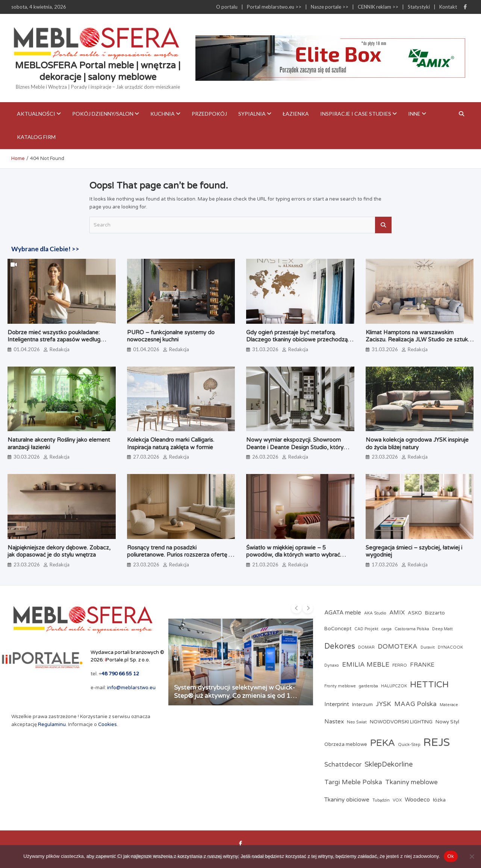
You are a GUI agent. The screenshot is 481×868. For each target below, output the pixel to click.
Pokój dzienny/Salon (103, 114)
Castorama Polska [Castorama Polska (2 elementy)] (412, 629)
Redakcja (60, 349)
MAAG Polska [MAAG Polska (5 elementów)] (415, 704)
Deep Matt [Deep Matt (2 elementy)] (442, 629)
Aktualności (36, 114)
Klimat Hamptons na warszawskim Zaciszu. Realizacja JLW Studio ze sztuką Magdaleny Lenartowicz (418, 340)
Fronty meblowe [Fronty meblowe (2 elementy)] (340, 686)
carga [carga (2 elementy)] (386, 629)
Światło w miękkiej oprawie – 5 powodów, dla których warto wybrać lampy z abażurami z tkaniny (293, 555)
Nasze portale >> (330, 7)
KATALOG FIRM (36, 137)
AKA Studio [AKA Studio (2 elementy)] (375, 613)
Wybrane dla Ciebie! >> (45, 249)
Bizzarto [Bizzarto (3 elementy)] (435, 613)
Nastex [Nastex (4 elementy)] (334, 722)
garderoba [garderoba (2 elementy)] (368, 686)
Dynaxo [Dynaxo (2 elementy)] (332, 665)
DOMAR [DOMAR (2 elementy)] (366, 647)
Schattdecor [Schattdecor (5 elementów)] (343, 765)
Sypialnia (252, 114)
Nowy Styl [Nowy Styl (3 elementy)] (447, 722)
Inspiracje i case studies (356, 114)
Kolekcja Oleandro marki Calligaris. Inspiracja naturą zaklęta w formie (171, 444)
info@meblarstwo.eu (131, 688)
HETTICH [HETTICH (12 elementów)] (429, 685)
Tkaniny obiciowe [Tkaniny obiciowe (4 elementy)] (347, 800)
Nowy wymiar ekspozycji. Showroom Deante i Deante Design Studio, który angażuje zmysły (295, 447)
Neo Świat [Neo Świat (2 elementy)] (357, 722)
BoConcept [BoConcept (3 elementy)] (338, 629)
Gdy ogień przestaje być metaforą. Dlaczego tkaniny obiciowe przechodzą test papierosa (297, 340)
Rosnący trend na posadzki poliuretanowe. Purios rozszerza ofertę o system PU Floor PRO (179, 555)
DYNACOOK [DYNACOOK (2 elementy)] (450, 647)
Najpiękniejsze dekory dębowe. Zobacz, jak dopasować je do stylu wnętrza (59, 551)
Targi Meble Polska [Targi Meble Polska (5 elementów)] (353, 782)
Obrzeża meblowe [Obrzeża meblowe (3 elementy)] (346, 744)
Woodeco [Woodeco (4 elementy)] (417, 800)
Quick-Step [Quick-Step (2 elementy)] (409, 745)
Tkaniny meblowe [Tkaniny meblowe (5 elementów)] (411, 782)
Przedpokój (209, 114)
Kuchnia (163, 114)
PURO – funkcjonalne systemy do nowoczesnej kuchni (171, 336)
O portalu (227, 7)
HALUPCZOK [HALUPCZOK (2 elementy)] (394, 686)
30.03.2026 (27, 457)
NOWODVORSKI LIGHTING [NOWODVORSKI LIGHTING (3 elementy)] (401, 722)
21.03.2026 (265, 565)
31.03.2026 (265, 349)
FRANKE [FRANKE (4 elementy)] (422, 665)
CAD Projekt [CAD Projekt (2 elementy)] (366, 629)
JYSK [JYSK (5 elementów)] (383, 704)
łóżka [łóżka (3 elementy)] (439, 800)
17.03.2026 (385, 565)
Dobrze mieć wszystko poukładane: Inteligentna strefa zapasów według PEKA (54, 340)
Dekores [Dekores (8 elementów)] (340, 646)
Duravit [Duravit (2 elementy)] (428, 647)
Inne (414, 114)
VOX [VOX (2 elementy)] (397, 800)
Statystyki (419, 7)
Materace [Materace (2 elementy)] (449, 705)
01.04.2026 (27, 349)
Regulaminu (52, 725)
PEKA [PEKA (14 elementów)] (383, 743)
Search (383, 225)
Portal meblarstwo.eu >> (274, 7)
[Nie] (472, 856)
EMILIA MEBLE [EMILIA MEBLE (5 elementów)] (366, 665)
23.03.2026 (385, 457)
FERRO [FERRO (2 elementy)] (400, 665)
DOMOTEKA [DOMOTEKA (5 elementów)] (398, 647)
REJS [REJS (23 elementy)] (436, 742)
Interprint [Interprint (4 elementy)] (337, 704)
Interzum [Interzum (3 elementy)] (362, 705)
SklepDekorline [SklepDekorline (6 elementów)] (389, 764)
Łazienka (296, 114)
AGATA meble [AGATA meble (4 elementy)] (343, 613)
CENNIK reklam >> (378, 7)
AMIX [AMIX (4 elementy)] (397, 613)
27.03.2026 (146, 457)
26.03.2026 (265, 457)
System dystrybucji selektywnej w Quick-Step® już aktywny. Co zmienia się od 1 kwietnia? (234, 696)
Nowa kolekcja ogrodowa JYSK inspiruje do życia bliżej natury (417, 444)
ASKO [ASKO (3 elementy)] (415, 613)
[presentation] (296, 608)
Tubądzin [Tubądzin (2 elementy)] (381, 800)
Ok (451, 856)
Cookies (107, 725)
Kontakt (448, 7)
